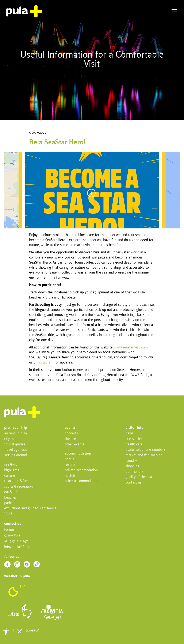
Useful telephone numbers (145, 450)
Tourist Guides (15, 444)
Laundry (131, 461)
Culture (10, 476)
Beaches (10, 498)
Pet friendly (134, 472)
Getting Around (16, 455)
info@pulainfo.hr (17, 547)
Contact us (133, 483)
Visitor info (135, 428)
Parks (8, 503)
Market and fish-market (144, 455)
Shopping (132, 466)
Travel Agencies (16, 450)
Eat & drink (12, 492)
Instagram (46, 363)
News (129, 433)
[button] (6, 632)
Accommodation (78, 454)
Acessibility (134, 439)
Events (70, 428)
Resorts (70, 465)
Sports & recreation (18, 487)
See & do (11, 465)
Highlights (12, 470)
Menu (174, 11)
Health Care (134, 444)
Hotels (69, 459)
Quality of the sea (139, 477)
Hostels (70, 476)
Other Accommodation (82, 481)
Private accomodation (81, 470)
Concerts (71, 433)
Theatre (70, 439)
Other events (74, 444)
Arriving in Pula (16, 433)
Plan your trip (16, 428)
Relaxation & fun (16, 481)
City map (11, 439)
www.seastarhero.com (131, 348)
